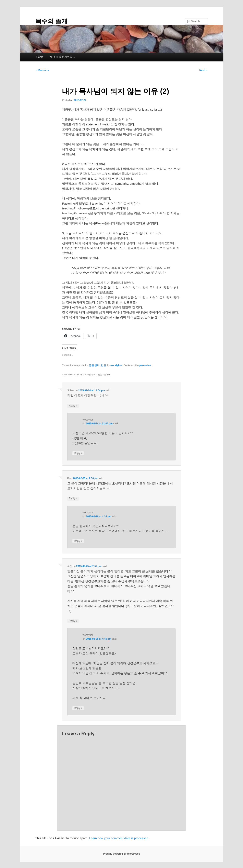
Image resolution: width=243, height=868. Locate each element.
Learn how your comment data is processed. (119, 838)
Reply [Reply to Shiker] (73, 406)
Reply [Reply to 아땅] (73, 621)
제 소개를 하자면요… (62, 57)
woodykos (116, 365)
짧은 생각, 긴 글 (98, 365)
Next (203, 70)
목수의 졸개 (51, 21)
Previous (42, 70)
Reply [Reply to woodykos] (78, 453)
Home (40, 57)
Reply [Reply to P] (73, 499)
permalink (145, 365)
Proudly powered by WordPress (121, 854)
